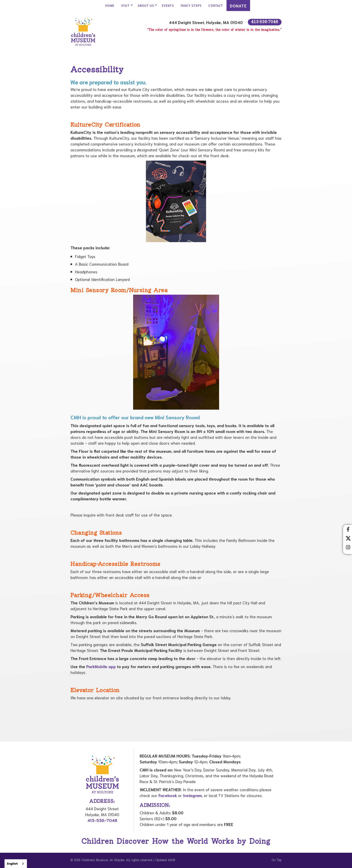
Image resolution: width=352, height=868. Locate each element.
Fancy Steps (191, 6)
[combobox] (16, 864)
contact (216, 6)
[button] (126, 6)
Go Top (277, 860)
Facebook (168, 795)
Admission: (155, 806)
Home (110, 6)
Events (168, 6)
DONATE (238, 6)
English (12, 864)
